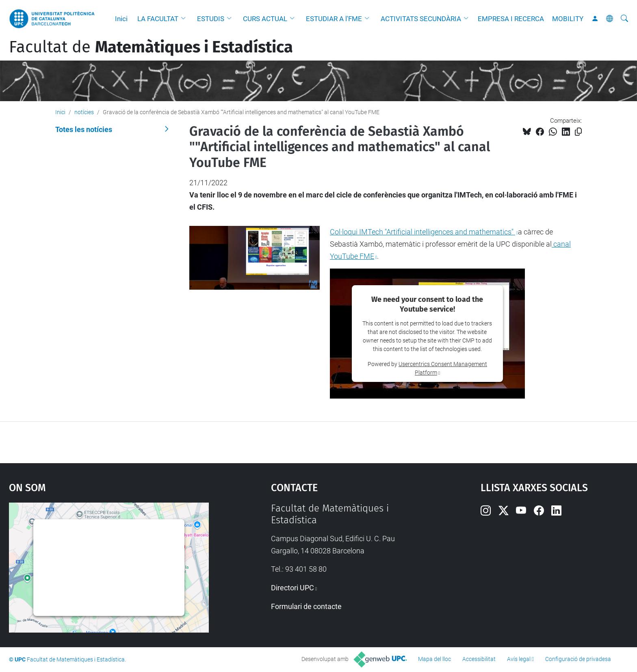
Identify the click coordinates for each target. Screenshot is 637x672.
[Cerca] (624, 19)
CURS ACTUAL (265, 19)
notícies (84, 112)
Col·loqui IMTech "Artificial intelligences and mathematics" (422, 232)
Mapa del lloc (434, 659)
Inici (121, 19)
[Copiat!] (578, 132)
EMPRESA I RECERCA (511, 19)
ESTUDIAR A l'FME (334, 19)
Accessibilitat (479, 659)
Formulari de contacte (306, 606)
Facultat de (151, 47)
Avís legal (519, 659)
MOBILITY (568, 19)
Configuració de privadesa (578, 659)
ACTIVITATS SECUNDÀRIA (421, 19)
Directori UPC (292, 588)
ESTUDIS (211, 19)
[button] (185, 19)
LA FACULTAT (158, 19)
